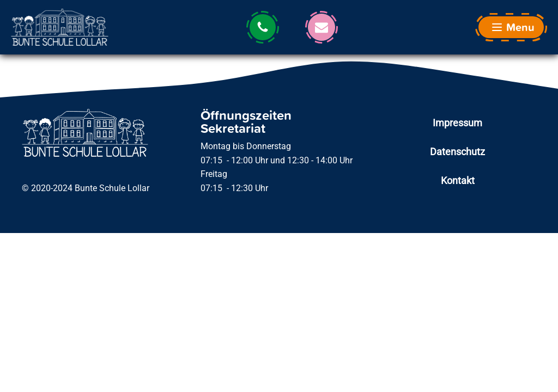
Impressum (457, 123)
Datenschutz (457, 152)
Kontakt (458, 180)
